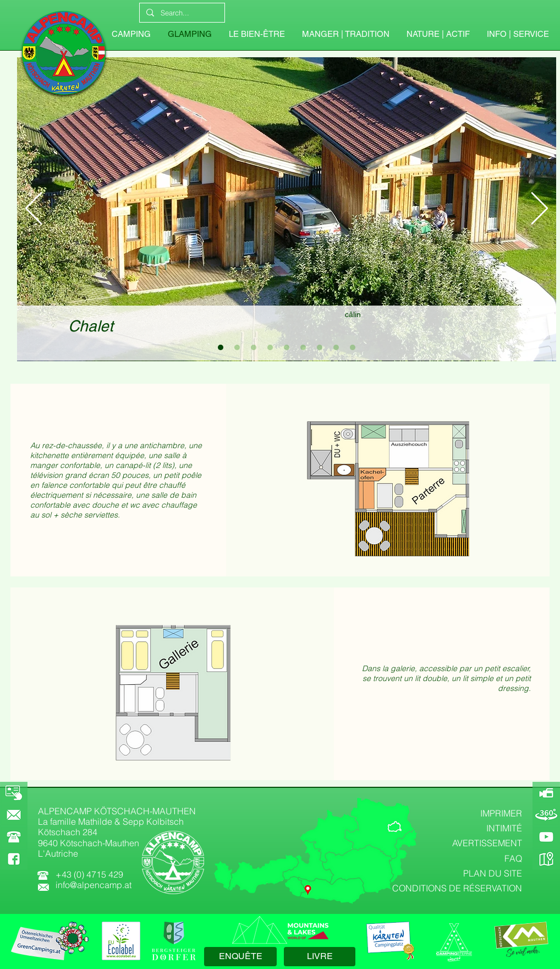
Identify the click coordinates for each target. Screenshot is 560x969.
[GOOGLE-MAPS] (546, 859)
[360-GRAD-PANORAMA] (546, 815)
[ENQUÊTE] (240, 957)
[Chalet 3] (254, 347)
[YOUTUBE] (546, 837)
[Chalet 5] (287, 347)
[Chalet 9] (353, 347)
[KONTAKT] (14, 815)
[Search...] (181, 13)
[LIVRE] (320, 957)
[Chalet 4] (270, 347)
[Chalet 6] (303, 347)
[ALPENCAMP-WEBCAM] (546, 793)
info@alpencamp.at (94, 885)
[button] (518, 34)
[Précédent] (34, 209)
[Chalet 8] (336, 347)
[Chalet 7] (320, 347)
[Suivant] (540, 209)
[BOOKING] (14, 793)
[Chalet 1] (221, 347)
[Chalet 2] (237, 347)
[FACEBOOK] (14, 859)
